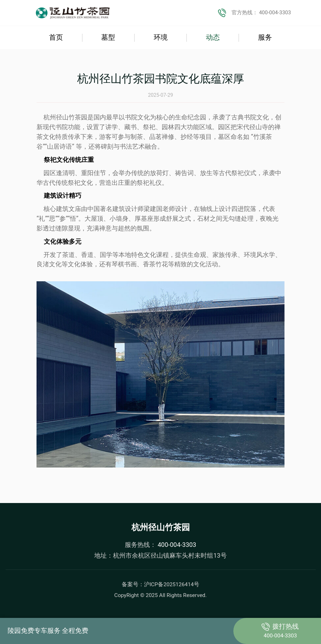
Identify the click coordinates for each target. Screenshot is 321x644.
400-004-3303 (176, 545)
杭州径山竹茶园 (161, 527)
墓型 (108, 38)
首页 (56, 38)
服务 (265, 38)
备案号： (160, 584)
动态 (213, 38)
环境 (161, 38)
